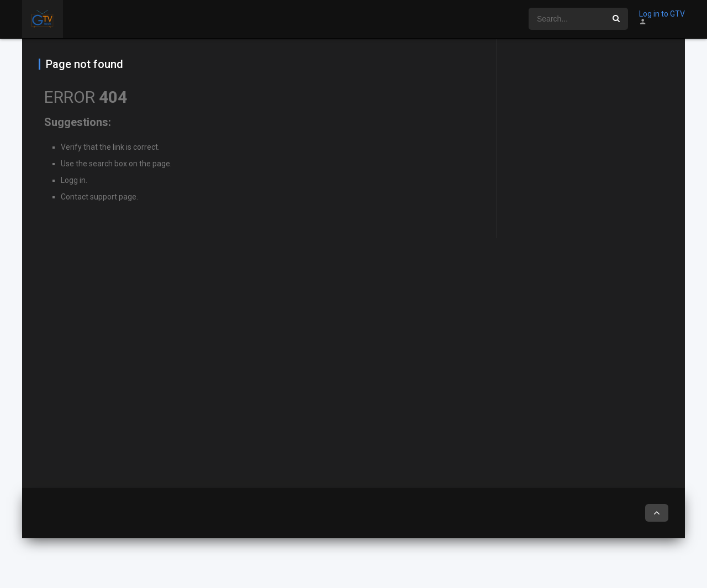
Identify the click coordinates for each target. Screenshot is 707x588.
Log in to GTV (662, 14)
